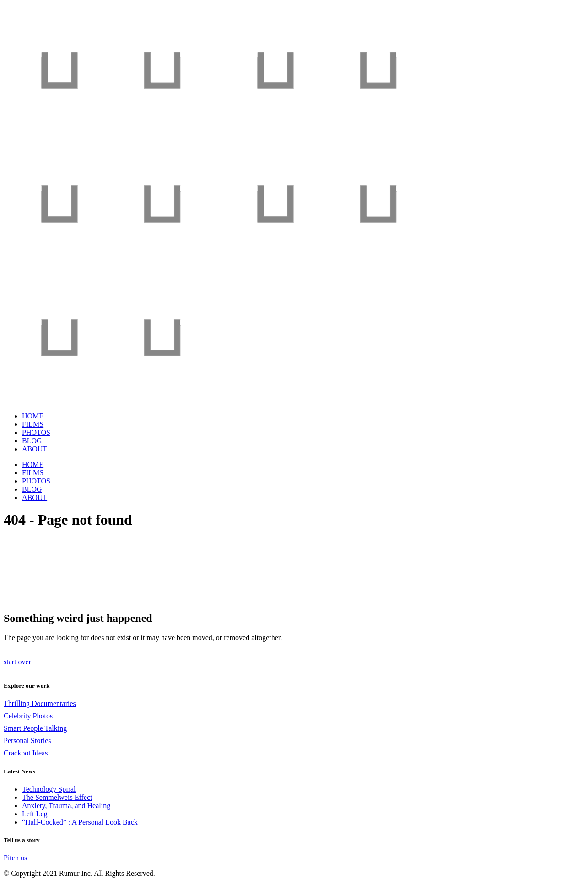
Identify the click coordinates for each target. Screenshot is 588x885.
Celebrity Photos (28, 716)
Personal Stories (27, 741)
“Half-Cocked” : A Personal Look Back (80, 822)
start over (17, 662)
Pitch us (15, 858)
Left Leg (35, 814)
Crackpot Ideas (26, 753)
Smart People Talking (35, 728)
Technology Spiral (49, 789)
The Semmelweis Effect (57, 797)
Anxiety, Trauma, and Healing (66, 806)
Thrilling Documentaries (40, 703)
